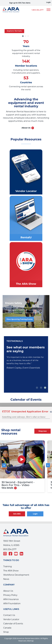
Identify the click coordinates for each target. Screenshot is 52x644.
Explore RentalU (14, 31)
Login (48, 2)
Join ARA (17, 514)
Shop (6, 632)
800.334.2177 (10, 549)
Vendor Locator (11, 619)
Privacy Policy (10, 595)
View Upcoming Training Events (20, 319)
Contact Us (9, 615)
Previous (5, 464)
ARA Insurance (11, 599)
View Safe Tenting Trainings (12, 3)
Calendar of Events (13, 624)
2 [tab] (41, 388)
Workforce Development (16, 575)
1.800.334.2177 (38, 10)
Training (8, 566)
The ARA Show (11, 571)
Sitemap (30, 641)
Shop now (43, 431)
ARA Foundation (12, 603)
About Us (26, 128)
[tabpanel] (26, 26)
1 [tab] (37, 388)
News (6, 579)
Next (46, 463)
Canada (7, 628)
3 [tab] (28, 36)
